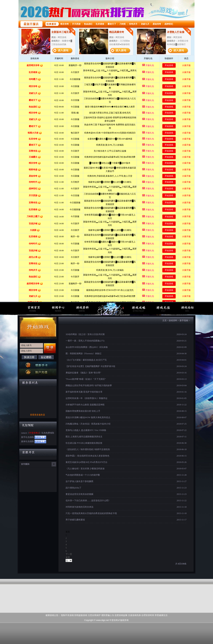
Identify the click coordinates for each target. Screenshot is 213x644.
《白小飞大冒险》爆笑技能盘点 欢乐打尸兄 (86, 360)
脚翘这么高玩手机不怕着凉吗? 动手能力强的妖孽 (89, 385)
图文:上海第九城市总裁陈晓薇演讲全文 (84, 437)
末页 (68, 557)
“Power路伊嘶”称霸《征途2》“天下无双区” (86, 379)
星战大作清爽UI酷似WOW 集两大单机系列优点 (88, 417)
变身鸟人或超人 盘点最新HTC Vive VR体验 (86, 430)
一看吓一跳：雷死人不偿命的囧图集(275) (85, 341)
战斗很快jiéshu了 (74, 488)
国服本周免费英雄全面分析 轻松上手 (83, 411)
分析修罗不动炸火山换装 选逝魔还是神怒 (85, 405)
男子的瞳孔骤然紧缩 (75, 520)
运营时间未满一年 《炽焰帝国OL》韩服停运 (86, 398)
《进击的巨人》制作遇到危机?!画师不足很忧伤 (88, 449)
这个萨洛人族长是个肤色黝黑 (79, 481)
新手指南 (184, 320)
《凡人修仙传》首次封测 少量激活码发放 (85, 469)
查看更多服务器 (38, 415)
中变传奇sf (34, 433)
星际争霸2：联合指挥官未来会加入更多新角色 (87, 456)
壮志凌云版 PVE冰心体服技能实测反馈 (84, 443)
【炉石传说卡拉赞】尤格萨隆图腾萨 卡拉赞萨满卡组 (90, 366)
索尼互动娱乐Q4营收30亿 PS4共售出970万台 (86, 462)
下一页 (69, 554)
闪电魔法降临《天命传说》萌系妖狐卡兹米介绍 (88, 424)
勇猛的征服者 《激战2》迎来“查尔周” (83, 373)
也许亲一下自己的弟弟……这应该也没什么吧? (87, 501)
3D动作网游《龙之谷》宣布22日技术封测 (85, 334)
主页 (164, 320)
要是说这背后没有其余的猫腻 (79, 494)
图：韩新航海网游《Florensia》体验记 (83, 354)
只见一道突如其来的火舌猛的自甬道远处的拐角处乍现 (91, 513)
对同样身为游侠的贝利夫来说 (79, 507)
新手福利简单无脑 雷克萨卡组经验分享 (84, 392)
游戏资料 (173, 320)
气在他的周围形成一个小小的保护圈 (83, 475)
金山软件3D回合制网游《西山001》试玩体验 (87, 347)
